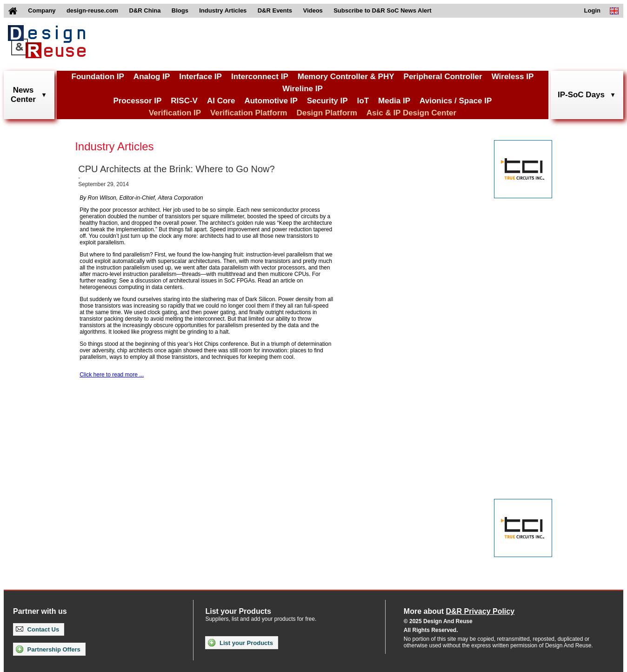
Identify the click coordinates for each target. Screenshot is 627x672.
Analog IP (152, 77)
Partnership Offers (48, 649)
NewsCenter (23, 95)
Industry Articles (223, 10)
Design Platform (327, 113)
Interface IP (200, 77)
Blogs (180, 10)
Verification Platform (249, 113)
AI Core (221, 101)
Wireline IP (303, 89)
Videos (313, 10)
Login (592, 10)
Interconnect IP (260, 77)
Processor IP (137, 101)
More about (459, 611)
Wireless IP (513, 77)
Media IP (394, 101)
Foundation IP (98, 77)
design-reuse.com (92, 10)
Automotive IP (271, 101)
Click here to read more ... (112, 375)
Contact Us (37, 629)
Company (42, 10)
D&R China (145, 10)
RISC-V (184, 101)
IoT (363, 101)
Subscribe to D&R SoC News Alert (382, 10)
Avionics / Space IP (456, 101)
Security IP (327, 101)
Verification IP (175, 113)
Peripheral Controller (443, 77)
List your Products (240, 643)
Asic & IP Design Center (411, 113)
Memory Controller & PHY (346, 77)
